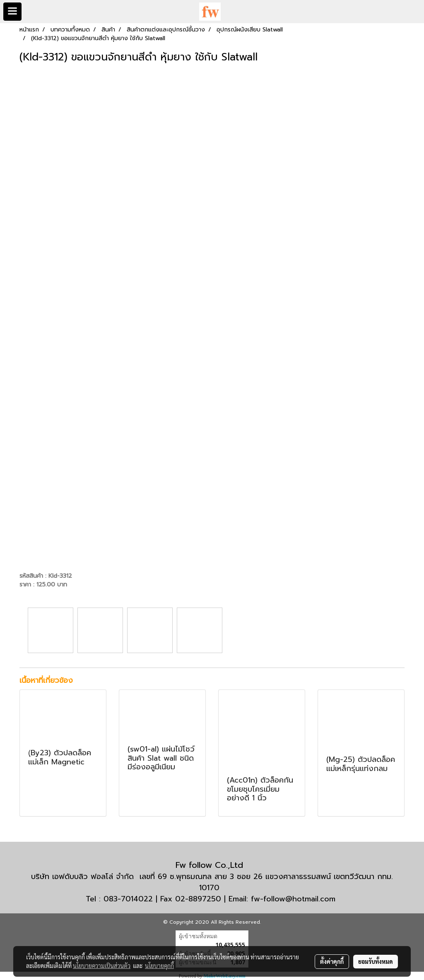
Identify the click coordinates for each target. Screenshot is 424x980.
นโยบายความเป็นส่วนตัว (102, 966)
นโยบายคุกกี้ (159, 966)
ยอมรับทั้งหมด (376, 961)
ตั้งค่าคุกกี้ (332, 961)
